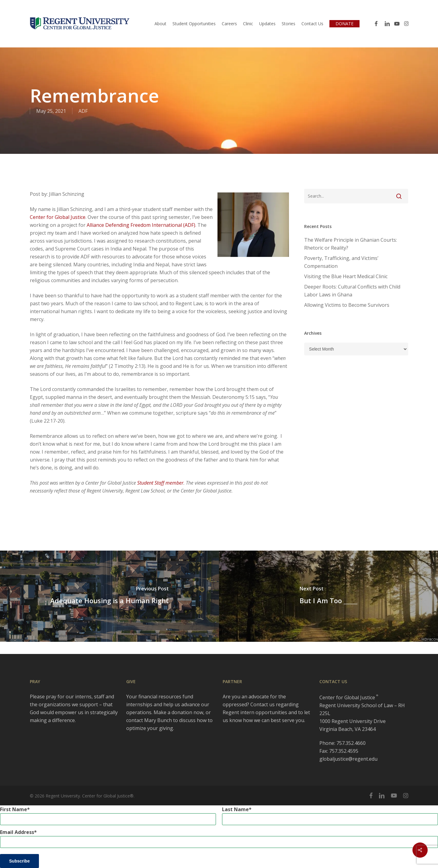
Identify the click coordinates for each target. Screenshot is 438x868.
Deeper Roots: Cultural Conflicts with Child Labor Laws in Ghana (352, 291)
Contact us (262, 704)
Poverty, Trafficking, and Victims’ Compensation (341, 262)
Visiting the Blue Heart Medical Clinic (346, 276)
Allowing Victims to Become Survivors (347, 305)
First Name (14, 809)
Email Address (17, 832)
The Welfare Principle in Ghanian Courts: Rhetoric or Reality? (351, 244)
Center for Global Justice (58, 217)
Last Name (235, 809)
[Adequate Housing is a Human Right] (109, 596)
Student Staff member (160, 483)
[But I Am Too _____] (328, 596)
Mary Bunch (158, 720)
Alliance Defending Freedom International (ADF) (141, 225)
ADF (83, 111)
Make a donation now (178, 712)
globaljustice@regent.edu (348, 759)
